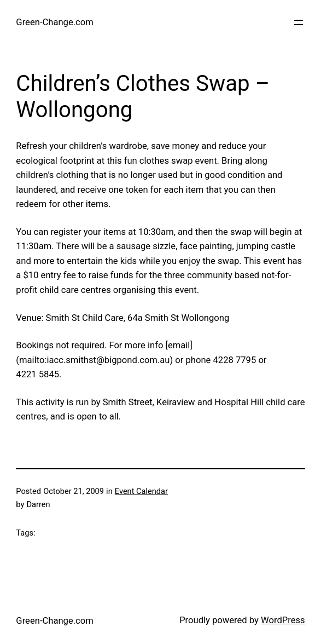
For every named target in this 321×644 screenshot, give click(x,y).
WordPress (283, 620)
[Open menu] (299, 22)
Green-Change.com (54, 22)
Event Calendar (141, 491)
